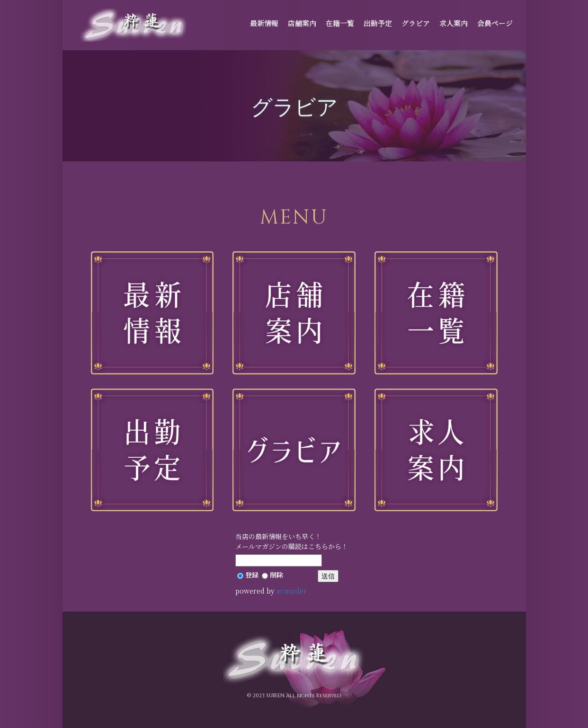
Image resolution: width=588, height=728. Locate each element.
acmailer (292, 591)
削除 (272, 575)
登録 (248, 575)
